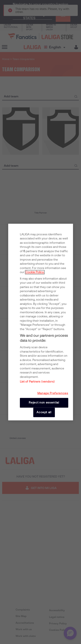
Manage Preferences (53, 393)
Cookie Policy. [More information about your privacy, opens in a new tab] (35, 272)
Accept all (44, 412)
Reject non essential (44, 403)
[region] (41, 322)
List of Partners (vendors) (37, 382)
